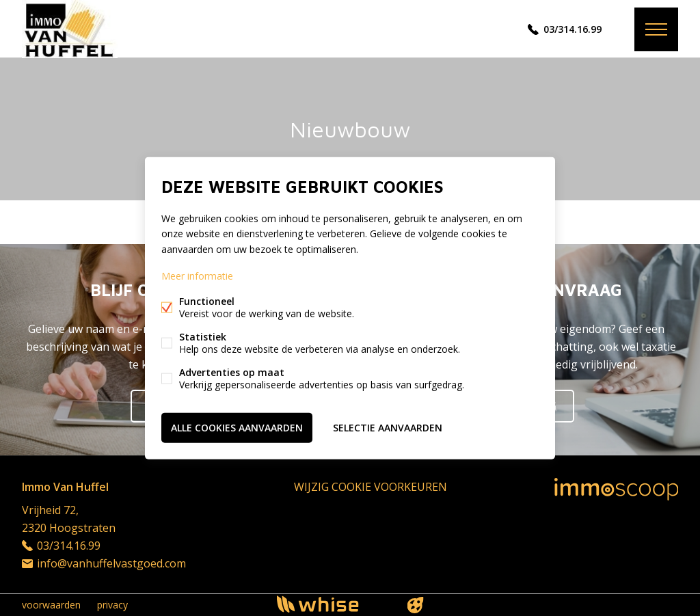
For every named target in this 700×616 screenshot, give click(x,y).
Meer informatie (197, 275)
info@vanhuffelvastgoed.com (111, 563)
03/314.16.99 (573, 29)
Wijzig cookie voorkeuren (371, 487)
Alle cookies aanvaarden (237, 427)
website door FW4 (416, 605)
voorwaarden (51, 605)
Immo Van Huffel (65, 487)
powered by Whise (334, 604)
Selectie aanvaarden (388, 427)
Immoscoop (616, 489)
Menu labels (656, 29)
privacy (112, 605)
